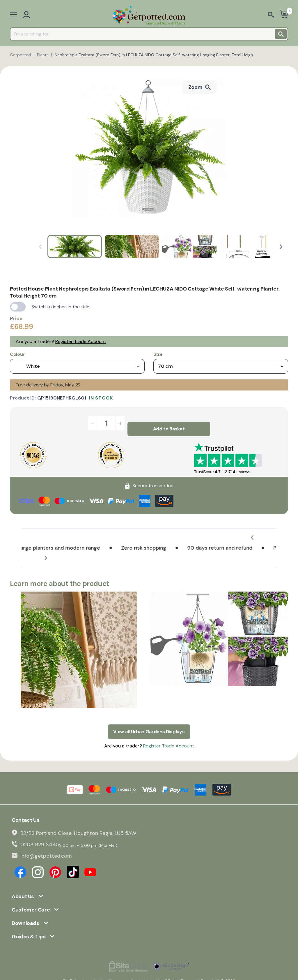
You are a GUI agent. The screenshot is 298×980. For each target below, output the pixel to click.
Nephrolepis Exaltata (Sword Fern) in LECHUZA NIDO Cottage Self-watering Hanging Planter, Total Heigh (154, 55)
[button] (281, 247)
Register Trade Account (81, 341)
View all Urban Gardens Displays (149, 720)
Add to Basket (169, 423)
